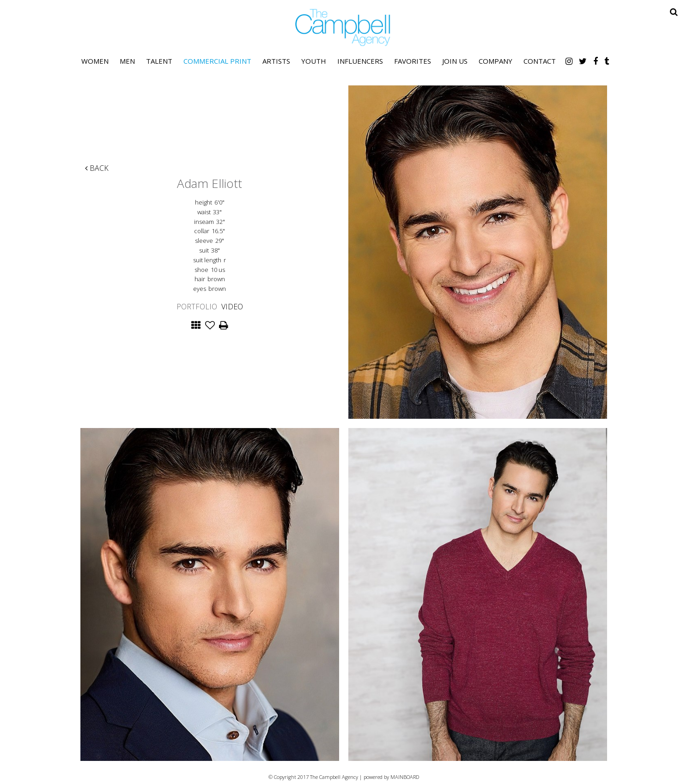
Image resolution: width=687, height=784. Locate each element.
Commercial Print (217, 61)
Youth (314, 61)
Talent (159, 61)
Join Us (455, 61)
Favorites (413, 61)
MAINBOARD (405, 777)
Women (95, 61)
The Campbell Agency (344, 27)
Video (232, 307)
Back (97, 168)
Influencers (360, 61)
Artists (276, 61)
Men (127, 61)
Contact (540, 61)
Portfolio (197, 307)
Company (495, 61)
